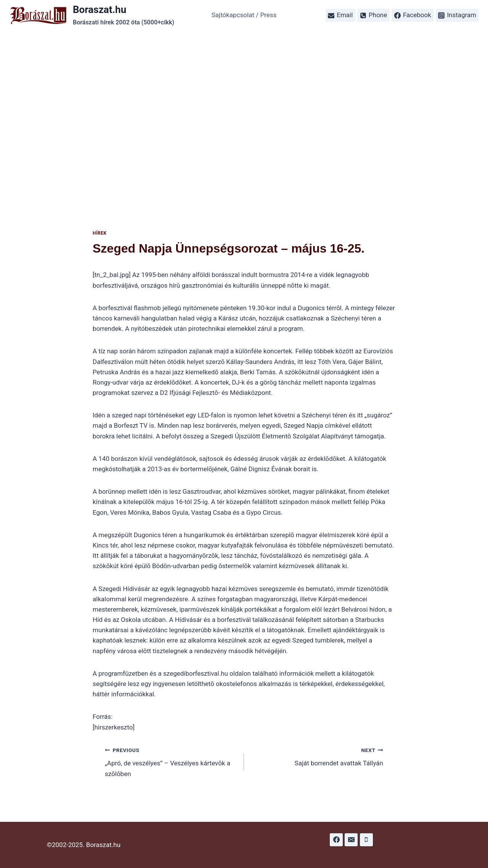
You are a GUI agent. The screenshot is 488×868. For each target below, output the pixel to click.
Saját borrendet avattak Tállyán (317, 756)
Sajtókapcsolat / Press (244, 15)
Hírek (100, 233)
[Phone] (366, 840)
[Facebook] (336, 840)
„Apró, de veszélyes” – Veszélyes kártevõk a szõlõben (171, 761)
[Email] (351, 840)
